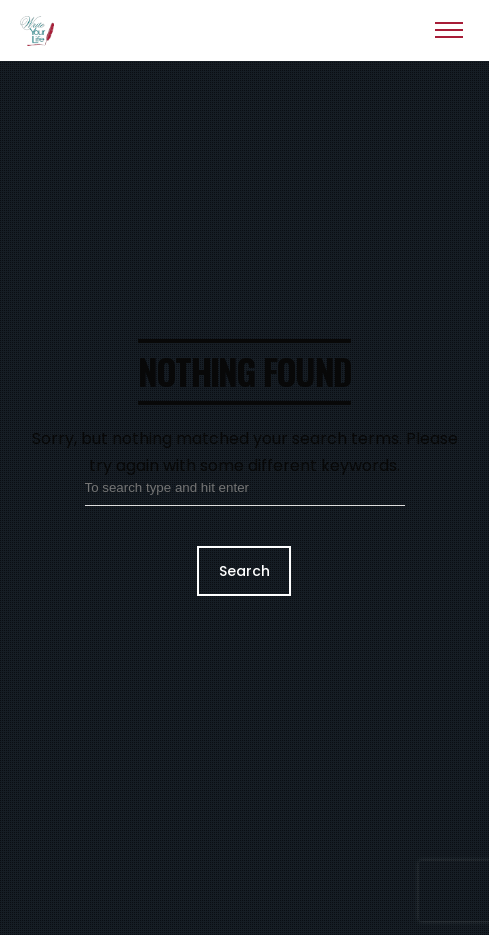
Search (244, 571)
